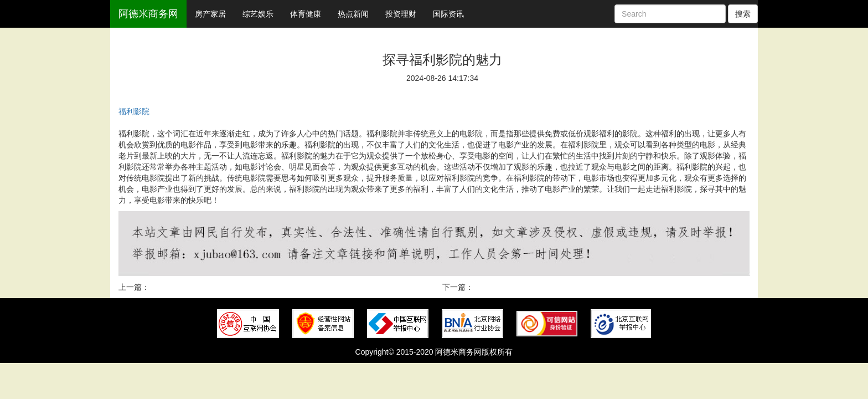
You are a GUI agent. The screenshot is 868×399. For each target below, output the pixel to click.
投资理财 (401, 14)
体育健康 (306, 14)
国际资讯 (448, 14)
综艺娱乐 (258, 14)
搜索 (743, 14)
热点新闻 (353, 14)
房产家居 (210, 14)
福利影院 (134, 111)
